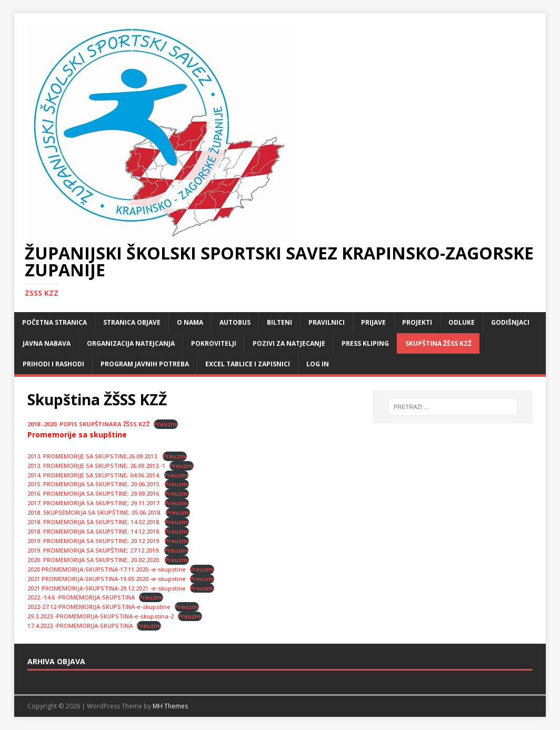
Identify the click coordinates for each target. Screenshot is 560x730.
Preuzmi (166, 424)
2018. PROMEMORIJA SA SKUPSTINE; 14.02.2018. (94, 522)
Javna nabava (47, 343)
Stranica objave (132, 322)
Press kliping (365, 343)
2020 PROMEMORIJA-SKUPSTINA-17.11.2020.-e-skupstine (107, 569)
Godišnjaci (510, 322)
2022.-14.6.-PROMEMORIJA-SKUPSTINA (81, 597)
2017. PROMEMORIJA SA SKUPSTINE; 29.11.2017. (94, 503)
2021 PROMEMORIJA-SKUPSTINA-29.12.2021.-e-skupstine (107, 588)
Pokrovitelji (214, 343)
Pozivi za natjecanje (289, 343)
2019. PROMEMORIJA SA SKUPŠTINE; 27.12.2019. (94, 550)
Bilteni (279, 322)
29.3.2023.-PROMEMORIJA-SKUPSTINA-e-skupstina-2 (101, 616)
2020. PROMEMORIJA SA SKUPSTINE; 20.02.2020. (94, 560)
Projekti (417, 322)
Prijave (373, 322)
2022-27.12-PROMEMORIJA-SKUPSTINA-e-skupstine (99, 607)
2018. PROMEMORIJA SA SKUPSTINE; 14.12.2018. (94, 531)
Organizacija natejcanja (131, 343)
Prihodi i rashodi (53, 364)
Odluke (462, 322)
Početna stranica (54, 322)
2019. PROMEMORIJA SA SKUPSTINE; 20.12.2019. (94, 541)
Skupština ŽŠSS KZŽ (438, 343)
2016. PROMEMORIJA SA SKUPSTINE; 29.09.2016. (94, 493)
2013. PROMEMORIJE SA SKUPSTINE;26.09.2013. (93, 456)
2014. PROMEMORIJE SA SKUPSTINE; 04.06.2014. (94, 475)
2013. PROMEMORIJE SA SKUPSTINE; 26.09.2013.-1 (96, 466)
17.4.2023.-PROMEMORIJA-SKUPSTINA (80, 626)
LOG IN (318, 364)
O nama (190, 322)
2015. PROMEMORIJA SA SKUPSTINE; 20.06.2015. (94, 484)
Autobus (235, 322)
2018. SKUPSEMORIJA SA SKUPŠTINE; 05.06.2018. (94, 512)
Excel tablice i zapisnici (248, 364)
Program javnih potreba (145, 364)
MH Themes (170, 706)
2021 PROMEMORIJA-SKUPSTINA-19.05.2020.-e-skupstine (107, 579)
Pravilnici (327, 322)
